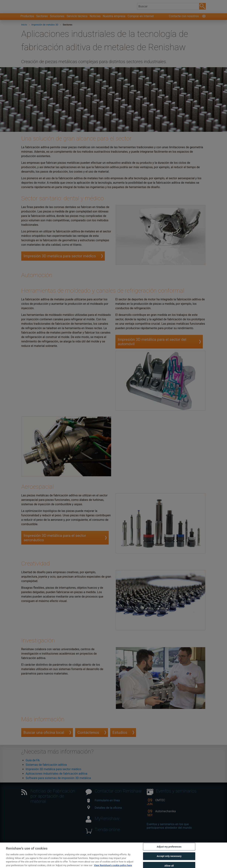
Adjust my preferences (169, 855)
